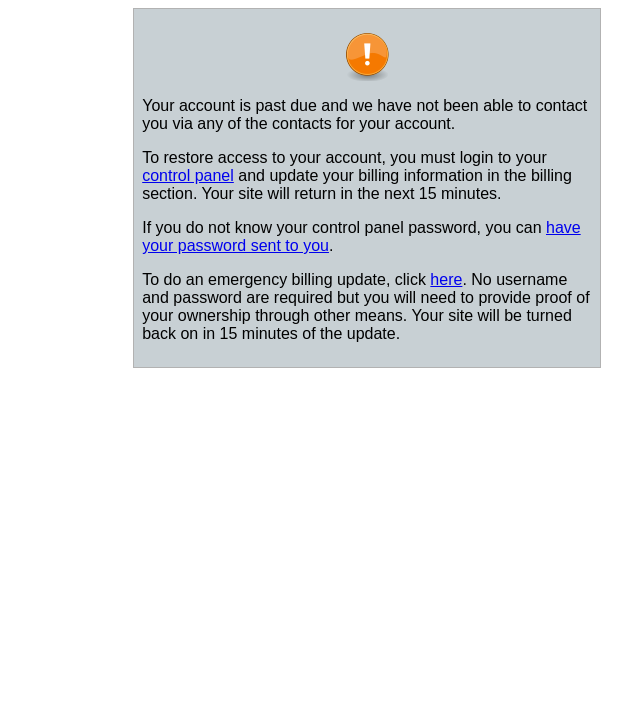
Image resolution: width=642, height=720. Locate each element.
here (446, 279)
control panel (188, 175)
